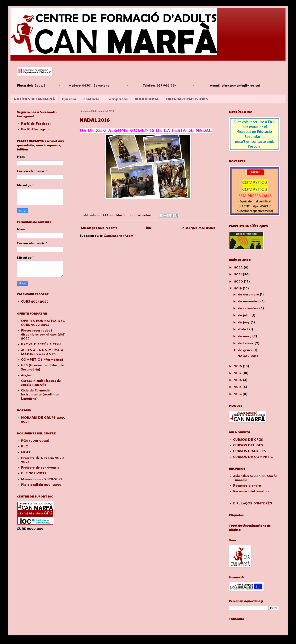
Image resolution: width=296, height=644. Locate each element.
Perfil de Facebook (36, 124)
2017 (238, 373)
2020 (239, 282)
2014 (238, 394)
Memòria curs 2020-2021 (41, 479)
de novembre (249, 302)
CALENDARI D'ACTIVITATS (187, 99)
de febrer (246, 343)
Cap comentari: (141, 215)
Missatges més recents (99, 228)
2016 (238, 380)
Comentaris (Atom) (119, 236)
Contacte (91, 99)
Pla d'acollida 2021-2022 (41, 485)
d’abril (244, 329)
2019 (238, 289)
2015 (238, 387)
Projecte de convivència (40, 468)
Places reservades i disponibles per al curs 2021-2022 (44, 335)
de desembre (249, 295)
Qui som (69, 99)
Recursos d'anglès (247, 486)
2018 (238, 366)
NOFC (26, 452)
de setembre (249, 308)
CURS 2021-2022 (35, 302)
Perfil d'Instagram (36, 130)
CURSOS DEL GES (248, 446)
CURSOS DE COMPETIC (253, 457)
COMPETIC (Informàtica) (42, 360)
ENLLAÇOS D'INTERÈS (252, 504)
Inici (149, 228)
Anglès (26, 375)
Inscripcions (117, 99)
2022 (239, 268)
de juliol (245, 315)
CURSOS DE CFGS (248, 440)
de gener (246, 350)
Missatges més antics (198, 228)
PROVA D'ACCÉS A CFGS (41, 345)
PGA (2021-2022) (35, 441)
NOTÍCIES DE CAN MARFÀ (34, 99)
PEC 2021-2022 (34, 473)
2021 (238, 275)
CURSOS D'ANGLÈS (249, 451)
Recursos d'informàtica (252, 491)
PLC (24, 447)
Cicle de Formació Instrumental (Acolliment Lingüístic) (41, 395)
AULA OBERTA (147, 99)
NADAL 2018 (95, 120)
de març (245, 336)
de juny (244, 323)
